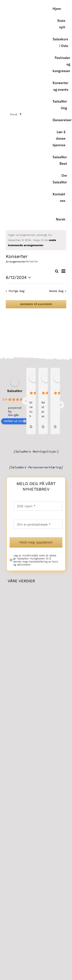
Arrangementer (16, 262)
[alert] (36, 240)
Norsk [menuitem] (14, 114)
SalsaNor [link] (15, 391)
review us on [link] (15, 421)
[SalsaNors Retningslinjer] (36, 451)
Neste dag (56, 291)
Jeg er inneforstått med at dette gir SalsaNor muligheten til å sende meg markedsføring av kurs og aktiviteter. (36, 560)
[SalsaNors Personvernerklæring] (36, 467)
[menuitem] (59, 216)
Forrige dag (17, 291)
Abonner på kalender (36, 304)
